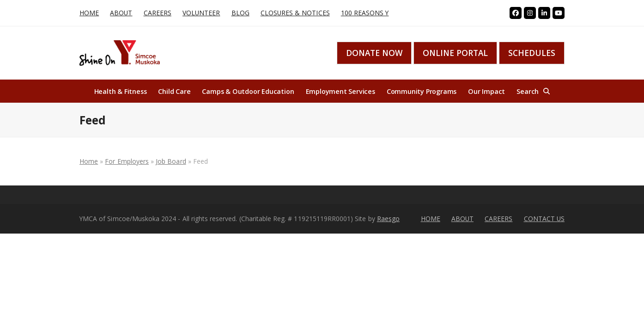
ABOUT (462, 219)
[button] (533, 91)
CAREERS (498, 219)
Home (89, 161)
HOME (431, 219)
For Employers (127, 161)
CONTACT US (544, 219)
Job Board (171, 161)
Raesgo (388, 219)
